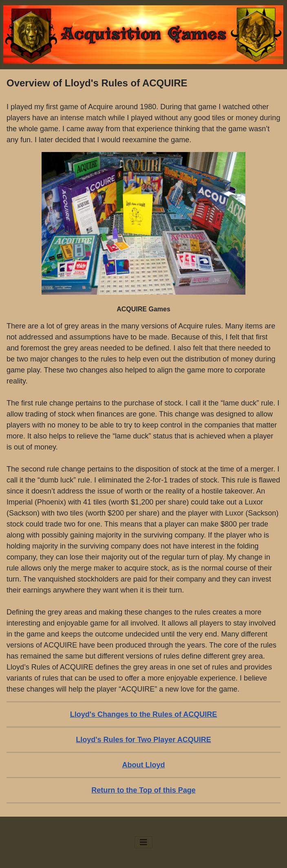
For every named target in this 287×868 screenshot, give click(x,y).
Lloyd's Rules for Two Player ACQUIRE (143, 740)
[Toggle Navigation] (143, 842)
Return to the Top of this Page (143, 790)
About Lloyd (144, 765)
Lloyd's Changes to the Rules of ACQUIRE (144, 714)
